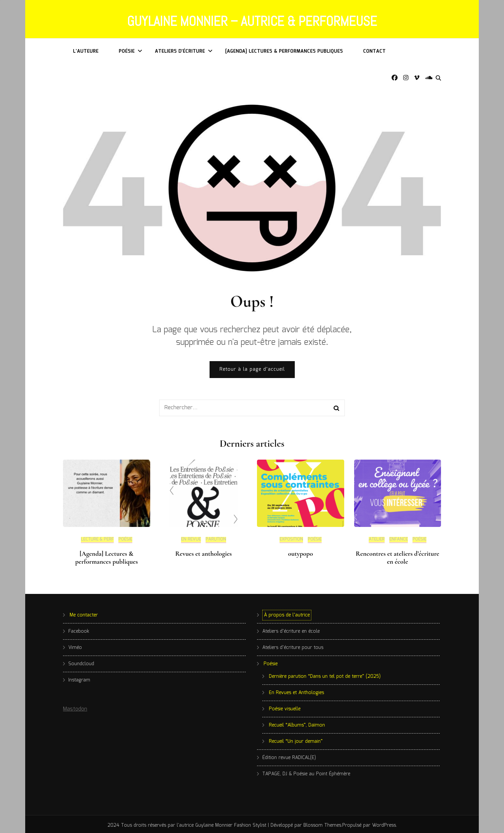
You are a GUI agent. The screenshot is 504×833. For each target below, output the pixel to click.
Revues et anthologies (203, 551)
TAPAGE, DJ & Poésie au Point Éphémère (306, 772)
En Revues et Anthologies (296, 690)
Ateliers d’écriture (180, 49)
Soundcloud (81, 662)
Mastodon (75, 707)
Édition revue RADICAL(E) (289, 755)
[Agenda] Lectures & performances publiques (284, 49)
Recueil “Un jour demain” (296, 739)
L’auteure (86, 49)
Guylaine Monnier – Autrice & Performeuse (252, 20)
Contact (374, 49)
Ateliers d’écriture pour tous (293, 645)
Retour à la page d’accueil (252, 367)
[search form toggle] (438, 76)
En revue (191, 538)
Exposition (291, 538)
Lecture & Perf (97, 538)
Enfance (399, 538)
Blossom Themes (322, 823)
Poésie (127, 49)
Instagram (79, 678)
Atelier (377, 538)
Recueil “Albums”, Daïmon (297, 723)
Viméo (75, 645)
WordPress (384, 823)
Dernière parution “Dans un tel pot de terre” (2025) (325, 674)
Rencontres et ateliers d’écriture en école (398, 555)
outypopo (301, 551)
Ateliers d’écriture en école (291, 629)
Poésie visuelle (285, 707)
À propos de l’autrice (287, 613)
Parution (216, 538)
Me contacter (84, 613)
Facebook (79, 629)
